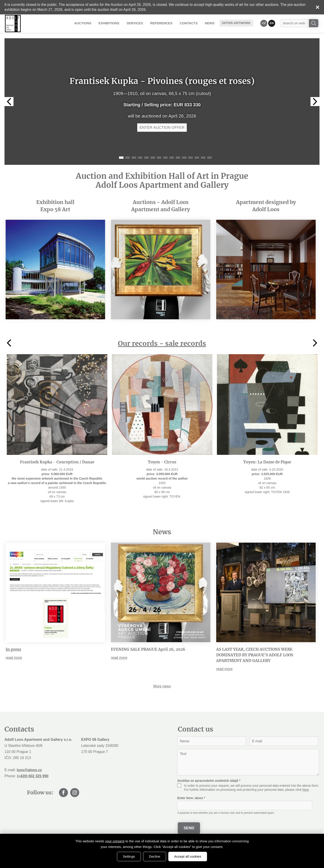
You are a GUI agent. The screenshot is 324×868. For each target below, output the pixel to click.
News (211, 23)
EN (272, 23)
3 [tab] (134, 158)
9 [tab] (172, 158)
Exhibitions (115, 23)
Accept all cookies (188, 856)
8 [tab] (165, 158)
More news (162, 686)
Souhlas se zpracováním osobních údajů (209, 781)
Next (315, 102)
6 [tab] (153, 158)
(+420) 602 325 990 (33, 776)
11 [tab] (184, 158)
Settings (129, 856)
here (306, 790)
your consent (115, 841)
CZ (264, 23)
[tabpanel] (162, 102)
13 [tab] (197, 158)
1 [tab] (121, 158)
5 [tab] (146, 158)
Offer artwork (237, 23)
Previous (9, 102)
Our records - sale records (162, 343)
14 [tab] (203, 158)
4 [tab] (140, 158)
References (165, 23)
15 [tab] (209, 158)
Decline (155, 856)
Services (140, 23)
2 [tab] (128, 158)
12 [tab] (191, 158)
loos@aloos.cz (29, 770)
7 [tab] (159, 158)
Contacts (191, 23)
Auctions (90, 23)
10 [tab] (178, 158)
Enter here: (191, 798)
